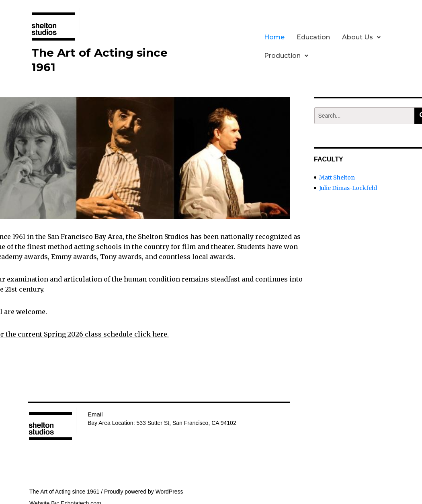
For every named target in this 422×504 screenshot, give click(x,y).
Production (286, 56)
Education (313, 37)
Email (95, 414)
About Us (361, 37)
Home (274, 37)
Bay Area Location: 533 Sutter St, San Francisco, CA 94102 (162, 423)
